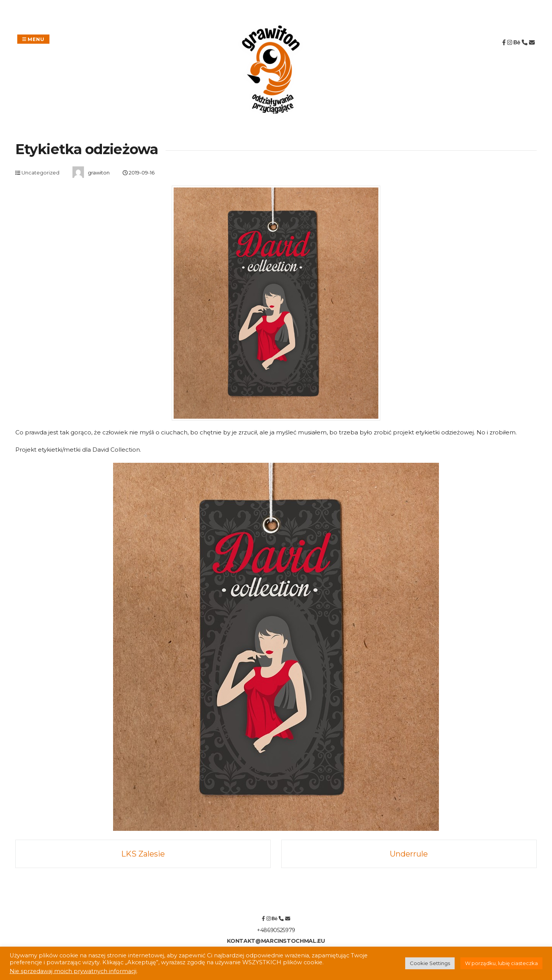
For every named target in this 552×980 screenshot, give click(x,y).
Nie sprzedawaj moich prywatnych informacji (73, 971)
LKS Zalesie (143, 854)
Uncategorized (40, 173)
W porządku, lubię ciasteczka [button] (501, 963)
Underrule (409, 854)
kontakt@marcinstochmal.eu (276, 941)
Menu (33, 39)
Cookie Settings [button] (430, 963)
